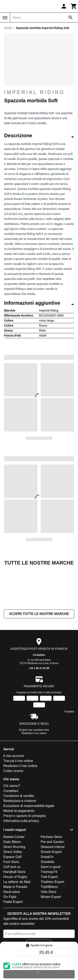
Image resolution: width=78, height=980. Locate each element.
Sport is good (51, 908)
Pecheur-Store (51, 878)
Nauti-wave (12, 933)
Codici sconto (13, 812)
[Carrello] (74, 6)
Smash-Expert (51, 893)
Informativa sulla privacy (21, 862)
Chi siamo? (12, 827)
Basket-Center (14, 878)
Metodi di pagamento (19, 852)
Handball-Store (14, 913)
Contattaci (39, 697)
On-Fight (10, 938)
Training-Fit (49, 913)
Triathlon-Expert (53, 923)
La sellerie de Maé (17, 923)
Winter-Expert (51, 938)
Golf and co (12, 908)
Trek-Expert (49, 918)
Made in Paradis (15, 928)
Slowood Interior (53, 888)
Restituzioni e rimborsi (20, 842)
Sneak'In (47, 898)
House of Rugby (15, 918)
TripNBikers (49, 928)
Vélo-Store (49, 933)
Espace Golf (12, 898)
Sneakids (48, 903)
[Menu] (5, 18)
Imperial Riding (35, 92)
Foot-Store (11, 903)
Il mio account (14, 797)
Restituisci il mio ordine (20, 807)
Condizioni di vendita (19, 837)
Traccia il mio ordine (18, 802)
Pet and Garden (53, 883)
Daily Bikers (12, 883)
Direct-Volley (13, 893)
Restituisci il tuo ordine (34, 775)
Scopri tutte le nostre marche (39, 655)
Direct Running (14, 888)
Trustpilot (69, 753)
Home (8, 28)
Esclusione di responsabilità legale (29, 847)
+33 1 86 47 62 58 (39, 710)
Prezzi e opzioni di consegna (25, 857)
